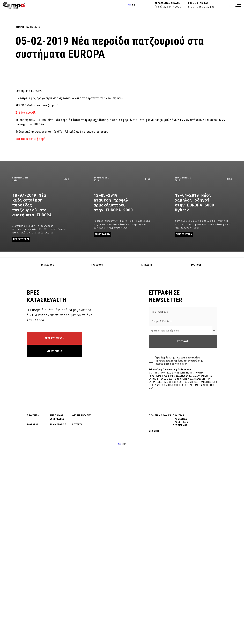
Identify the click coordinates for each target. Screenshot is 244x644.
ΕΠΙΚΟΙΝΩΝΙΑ (54, 351)
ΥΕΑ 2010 (154, 431)
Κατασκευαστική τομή (31, 139)
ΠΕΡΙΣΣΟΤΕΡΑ (21, 239)
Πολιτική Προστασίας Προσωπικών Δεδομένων (178, 359)
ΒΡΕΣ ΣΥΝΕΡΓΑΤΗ (54, 338)
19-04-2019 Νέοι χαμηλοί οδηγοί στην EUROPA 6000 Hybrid (195, 203)
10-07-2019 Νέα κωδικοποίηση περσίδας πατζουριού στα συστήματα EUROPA (32, 205)
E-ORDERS (33, 425)
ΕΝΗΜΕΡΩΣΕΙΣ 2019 (28, 27)
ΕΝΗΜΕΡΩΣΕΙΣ (58, 425)
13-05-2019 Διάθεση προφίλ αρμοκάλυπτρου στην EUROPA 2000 (113, 203)
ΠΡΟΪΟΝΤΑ (33, 416)
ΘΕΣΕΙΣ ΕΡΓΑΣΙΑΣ (82, 416)
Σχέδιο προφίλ (26, 113)
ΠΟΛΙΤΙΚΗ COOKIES (160, 416)
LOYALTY (77, 425)
